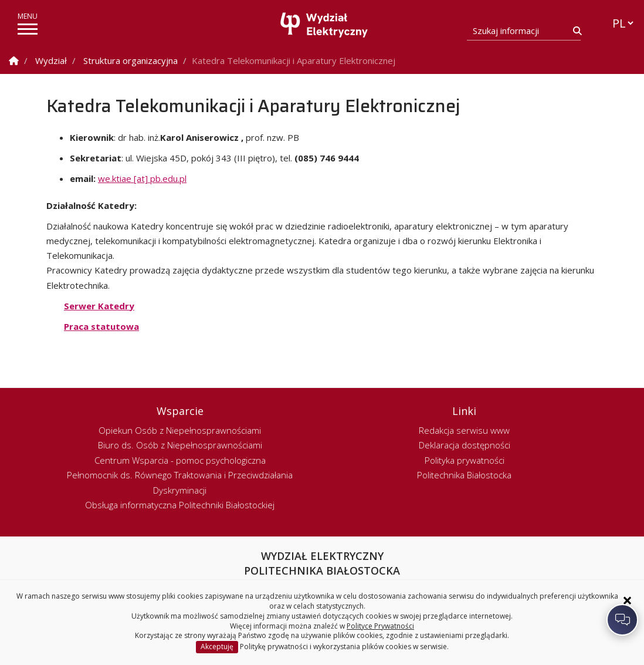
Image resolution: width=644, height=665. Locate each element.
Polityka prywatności (465, 460)
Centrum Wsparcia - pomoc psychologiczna (180, 460)
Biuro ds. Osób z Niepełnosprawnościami (180, 445)
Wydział (51, 60)
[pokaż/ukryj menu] (28, 29)
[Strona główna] (325, 25)
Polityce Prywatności (380, 626)
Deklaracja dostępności (465, 445)
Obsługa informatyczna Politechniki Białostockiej (180, 505)
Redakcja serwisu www (464, 430)
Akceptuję (217, 647)
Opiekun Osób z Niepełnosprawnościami (180, 430)
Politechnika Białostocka (464, 475)
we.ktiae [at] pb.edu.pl (142, 178)
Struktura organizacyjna (131, 60)
